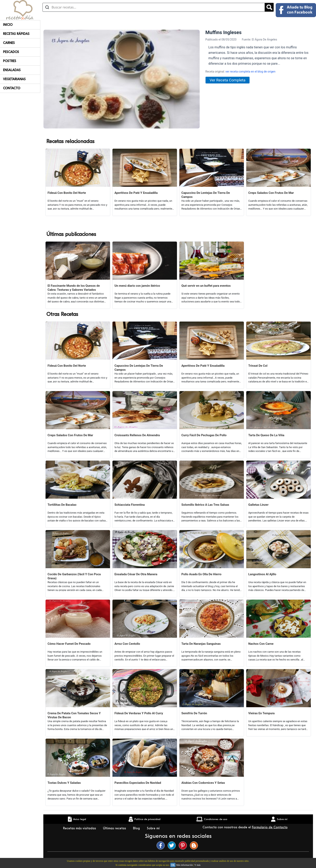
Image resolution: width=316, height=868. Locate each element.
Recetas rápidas (16, 34)
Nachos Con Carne (261, 644)
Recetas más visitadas (80, 828)
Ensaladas (12, 70)
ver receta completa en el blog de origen (251, 72)
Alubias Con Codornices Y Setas (203, 783)
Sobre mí (154, 828)
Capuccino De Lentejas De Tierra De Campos (206, 195)
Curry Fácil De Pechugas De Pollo (204, 435)
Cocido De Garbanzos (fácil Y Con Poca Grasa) (74, 576)
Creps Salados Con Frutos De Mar (271, 193)
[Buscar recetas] (154, 7)
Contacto (12, 88)
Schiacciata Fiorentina (130, 505)
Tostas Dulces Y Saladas (64, 783)
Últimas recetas (115, 828)
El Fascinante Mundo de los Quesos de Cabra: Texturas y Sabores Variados (74, 288)
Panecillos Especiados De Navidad (138, 783)
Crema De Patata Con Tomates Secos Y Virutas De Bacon (74, 715)
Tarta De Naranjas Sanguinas (201, 644)
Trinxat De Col (258, 366)
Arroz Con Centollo (127, 644)
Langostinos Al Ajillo (262, 574)
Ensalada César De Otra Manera (136, 574)
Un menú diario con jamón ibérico (137, 286)
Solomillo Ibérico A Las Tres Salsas (205, 505)
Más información (184, 865)
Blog (137, 828)
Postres (10, 61)
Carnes (9, 43)
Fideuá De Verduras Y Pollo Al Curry (139, 713)
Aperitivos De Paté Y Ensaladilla (136, 193)
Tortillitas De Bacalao (62, 505)
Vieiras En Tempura (261, 713)
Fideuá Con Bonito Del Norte (67, 193)
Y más (197, 865)
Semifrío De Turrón (194, 713)
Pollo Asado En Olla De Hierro (201, 574)
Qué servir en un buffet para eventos (206, 286)
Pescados (11, 52)
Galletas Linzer (258, 505)
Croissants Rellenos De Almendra (137, 435)
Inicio (8, 25)
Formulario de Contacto (270, 827)
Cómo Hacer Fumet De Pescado (69, 644)
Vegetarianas (14, 79)
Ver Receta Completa (228, 80)
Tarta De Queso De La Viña (266, 435)
